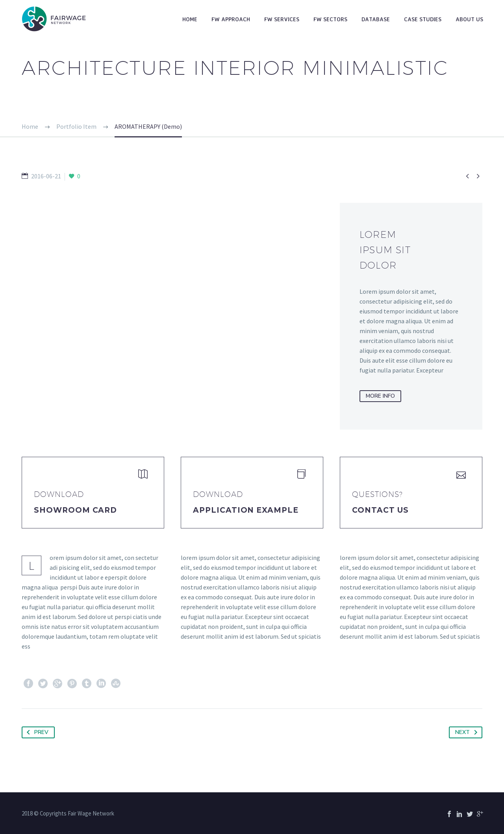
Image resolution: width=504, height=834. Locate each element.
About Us (469, 19)
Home (190, 19)
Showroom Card (75, 510)
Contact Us (380, 510)
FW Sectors (330, 19)
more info (380, 396)
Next (468, 732)
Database (376, 19)
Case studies (423, 19)
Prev (36, 732)
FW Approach (231, 19)
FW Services (282, 19)
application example (246, 510)
